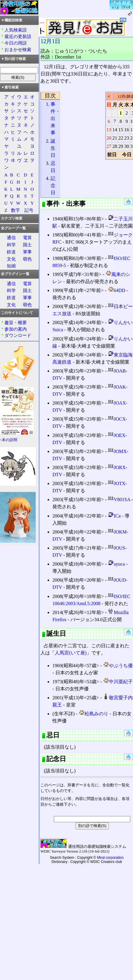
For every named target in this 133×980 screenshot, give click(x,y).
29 (121, 146)
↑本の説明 (9, 440)
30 (127, 146)
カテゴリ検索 (12, 218)
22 (121, 138)
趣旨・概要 (16, 322)
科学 (11, 245)
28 (115, 146)
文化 (11, 259)
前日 (112, 155)
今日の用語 (16, 43)
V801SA (119, 500)
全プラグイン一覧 (15, 274)
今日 (127, 155)
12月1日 (50, 41)
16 (127, 130)
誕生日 (53, 148)
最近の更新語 (18, 36)
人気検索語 (16, 30)
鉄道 (11, 252)
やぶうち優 (118, 666)
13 (109, 130)
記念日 (53, 186)
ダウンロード (18, 335)
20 (109, 138)
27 (109, 146)
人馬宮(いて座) (71, 653)
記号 (29, 210)
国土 (27, 245)
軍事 (27, 252)
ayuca (116, 564)
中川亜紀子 (118, 682)
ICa (114, 516)
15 (121, 130)
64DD (116, 290)
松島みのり (93, 714)
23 (127, 138)
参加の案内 (16, 329)
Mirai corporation (110, 858)
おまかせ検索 (18, 49)
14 (115, 130)
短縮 (11, 266)
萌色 (27, 259)
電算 (27, 237)
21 (115, 138)
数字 (15, 210)
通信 (11, 237)
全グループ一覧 (13, 228)
